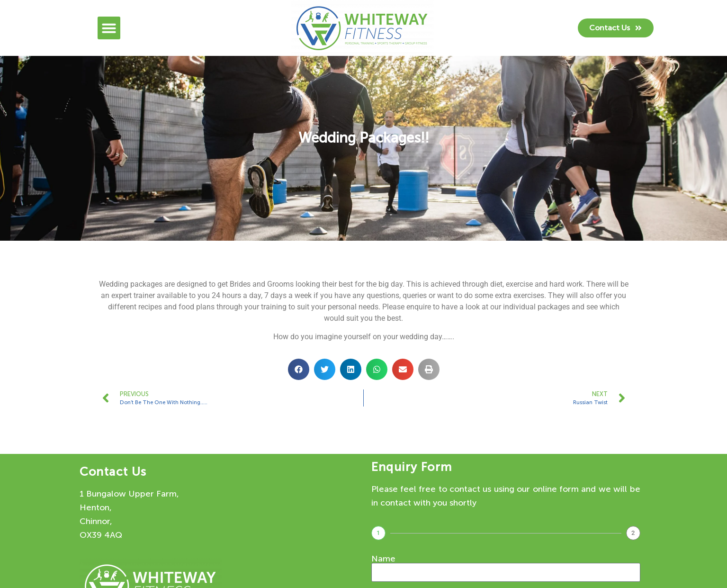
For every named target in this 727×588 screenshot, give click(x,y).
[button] (109, 28)
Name (383, 559)
